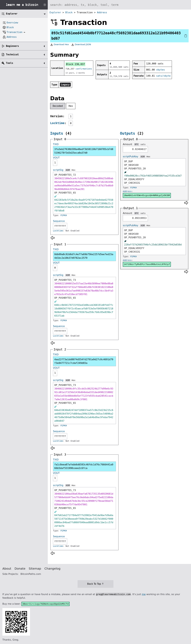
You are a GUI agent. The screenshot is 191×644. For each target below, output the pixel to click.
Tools (10, 63)
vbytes (161, 70)
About (7, 569)
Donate (20, 569)
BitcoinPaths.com (31, 574)
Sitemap (35, 569)
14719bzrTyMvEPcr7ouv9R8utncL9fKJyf (147, 264)
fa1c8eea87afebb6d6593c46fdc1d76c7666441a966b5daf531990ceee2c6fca (84, 466)
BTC (137, 144)
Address (102, 12)
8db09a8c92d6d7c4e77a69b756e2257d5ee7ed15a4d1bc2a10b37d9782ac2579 (84, 256)
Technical (12, 54)
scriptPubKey (130, 156)
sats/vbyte (163, 76)
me (144, 594)
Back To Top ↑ (95, 584)
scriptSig (58, 170)
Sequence (59, 221)
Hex (71, 106)
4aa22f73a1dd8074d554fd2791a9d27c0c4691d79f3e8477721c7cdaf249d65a (84, 361)
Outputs (128, 133)
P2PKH (64, 215)
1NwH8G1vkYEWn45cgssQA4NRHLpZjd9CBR (147, 195)
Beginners (12, 46)
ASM (68, 170)
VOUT (56, 158)
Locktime (57, 123)
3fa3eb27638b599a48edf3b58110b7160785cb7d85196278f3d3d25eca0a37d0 (84, 151)
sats (143, 144)
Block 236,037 (75, 64)
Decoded (58, 106)
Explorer (55, 12)
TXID (56, 144)
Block (69, 12)
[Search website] (119, 5)
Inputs (57, 133)
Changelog (52, 569)
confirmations (84, 69)
